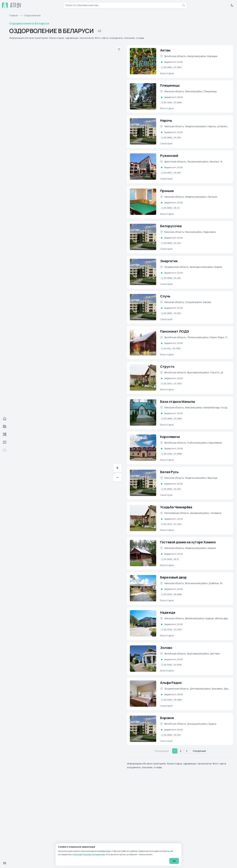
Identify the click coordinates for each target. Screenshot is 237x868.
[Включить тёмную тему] (232, 5)
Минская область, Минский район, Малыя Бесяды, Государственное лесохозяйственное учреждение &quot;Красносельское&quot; (197, 407)
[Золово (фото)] (143, 659)
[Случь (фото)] (143, 307)
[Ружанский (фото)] (143, 167)
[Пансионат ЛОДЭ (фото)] (143, 342)
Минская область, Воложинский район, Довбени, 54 (194, 583)
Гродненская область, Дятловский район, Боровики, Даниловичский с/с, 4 (197, 689)
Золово (166, 648)
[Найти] (184, 5)
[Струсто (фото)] (143, 377)
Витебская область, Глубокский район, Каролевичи (193, 443)
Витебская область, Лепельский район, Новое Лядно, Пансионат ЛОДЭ (197, 337)
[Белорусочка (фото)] (143, 237)
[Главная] (5, 419)
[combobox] (125, 5)
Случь (165, 296)
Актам (165, 50)
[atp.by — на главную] (12, 5)
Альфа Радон (171, 683)
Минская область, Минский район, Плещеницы (191, 91)
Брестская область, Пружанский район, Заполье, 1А (193, 162)
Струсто (167, 367)
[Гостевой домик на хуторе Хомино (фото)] (143, 553)
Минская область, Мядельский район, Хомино (190, 548)
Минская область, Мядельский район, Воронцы (191, 478)
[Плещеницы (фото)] (143, 96)
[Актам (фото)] (143, 61)
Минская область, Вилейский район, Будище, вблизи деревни (197, 618)
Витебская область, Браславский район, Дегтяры (192, 654)
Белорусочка (171, 226)
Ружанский (169, 156)
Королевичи (170, 437)
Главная (14, 15)
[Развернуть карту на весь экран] (119, 49)
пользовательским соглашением (89, 854)
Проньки (167, 191)
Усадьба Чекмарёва (176, 507)
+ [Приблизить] (117, 468)
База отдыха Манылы (178, 402)
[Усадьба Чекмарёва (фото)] (143, 518)
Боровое (167, 718)
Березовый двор (173, 577)
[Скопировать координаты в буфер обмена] (171, 68)
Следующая (199, 751)
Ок (174, 861)
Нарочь (166, 120)
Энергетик (169, 261)
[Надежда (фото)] (143, 623)
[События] (5, 426)
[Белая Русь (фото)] (143, 483)
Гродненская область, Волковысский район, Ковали (193, 267)
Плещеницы (170, 85)
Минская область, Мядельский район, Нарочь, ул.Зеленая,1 (197, 126)
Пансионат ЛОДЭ (175, 331)
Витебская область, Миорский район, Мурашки (191, 56)
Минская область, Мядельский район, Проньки (191, 197)
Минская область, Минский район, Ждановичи (190, 232)
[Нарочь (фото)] (143, 131)
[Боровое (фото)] (143, 729)
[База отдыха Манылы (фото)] (143, 412)
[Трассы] (5, 442)
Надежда (168, 612)
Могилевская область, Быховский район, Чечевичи (193, 513)
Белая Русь (169, 472)
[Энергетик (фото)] (143, 272)
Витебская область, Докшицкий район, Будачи (190, 724)
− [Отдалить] (117, 477)
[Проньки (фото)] (143, 202)
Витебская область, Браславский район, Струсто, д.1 (194, 372)
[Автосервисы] (5, 434)
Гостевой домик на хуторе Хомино (188, 542)
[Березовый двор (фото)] (143, 588)
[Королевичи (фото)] (143, 448)
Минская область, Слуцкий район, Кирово (188, 302)
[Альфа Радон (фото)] (143, 694)
